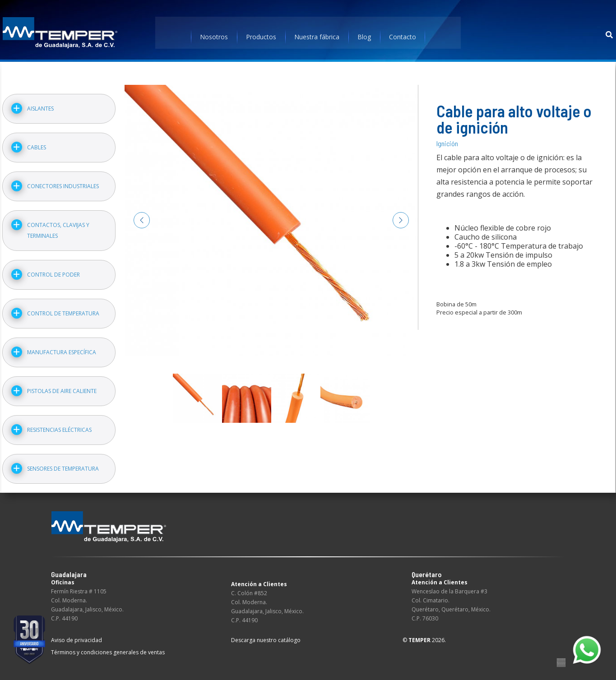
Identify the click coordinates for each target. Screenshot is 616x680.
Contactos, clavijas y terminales (57, 225)
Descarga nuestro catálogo (266, 635)
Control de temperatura (62, 308)
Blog (364, 34)
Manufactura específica (61, 347)
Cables (36, 142)
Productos (261, 34)
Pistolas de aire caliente (61, 386)
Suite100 (561, 658)
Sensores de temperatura (62, 464)
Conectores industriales (62, 181)
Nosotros (214, 34)
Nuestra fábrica (317, 34)
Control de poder (53, 270)
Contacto (403, 34)
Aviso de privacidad (76, 635)
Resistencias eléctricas (58, 425)
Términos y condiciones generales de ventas (108, 647)
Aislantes (39, 104)
